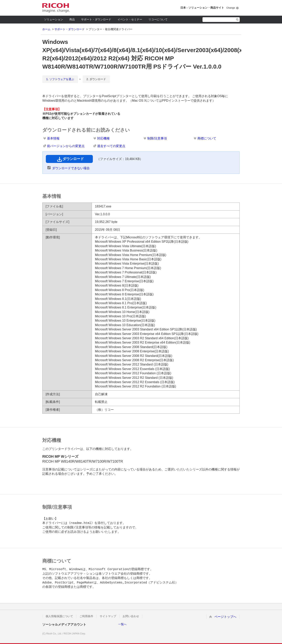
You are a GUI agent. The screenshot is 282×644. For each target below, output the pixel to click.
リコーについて (158, 19)
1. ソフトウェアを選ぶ (60, 79)
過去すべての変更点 (111, 146)
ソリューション (53, 19)
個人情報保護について (59, 616)
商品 (72, 19)
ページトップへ (225, 617)
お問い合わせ (131, 616)
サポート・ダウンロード (96, 19)
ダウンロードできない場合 (71, 168)
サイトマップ (108, 616)
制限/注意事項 (157, 138)
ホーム (46, 29)
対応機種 (103, 138)
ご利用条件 (86, 616)
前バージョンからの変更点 (66, 146)
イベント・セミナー (130, 19)
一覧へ (122, 624)
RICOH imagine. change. (56, 8)
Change (231, 8)
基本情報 (53, 138)
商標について (207, 138)
